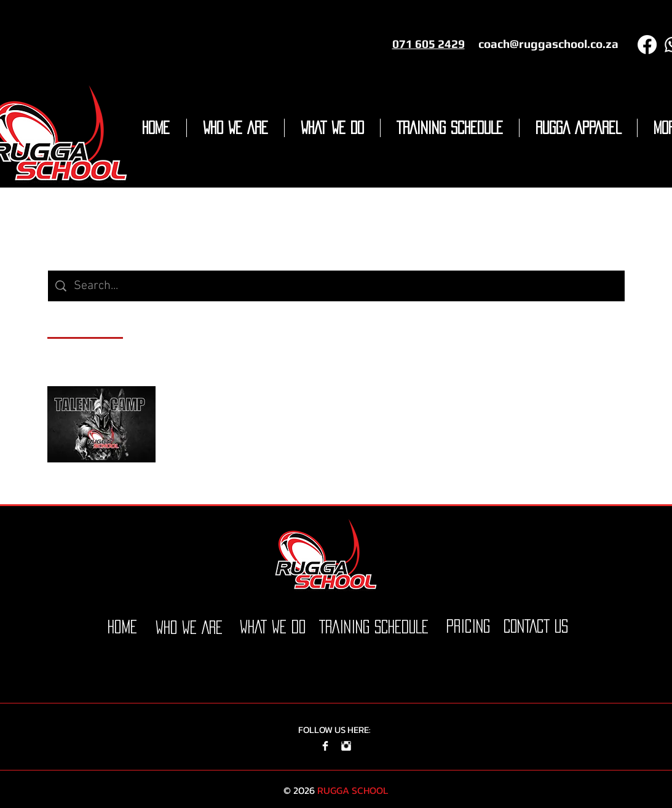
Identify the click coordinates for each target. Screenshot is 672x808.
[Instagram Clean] (346, 746)
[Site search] (346, 286)
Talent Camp (205, 409)
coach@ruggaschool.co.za (548, 44)
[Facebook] (647, 45)
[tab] (85, 323)
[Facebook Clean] (325, 746)
